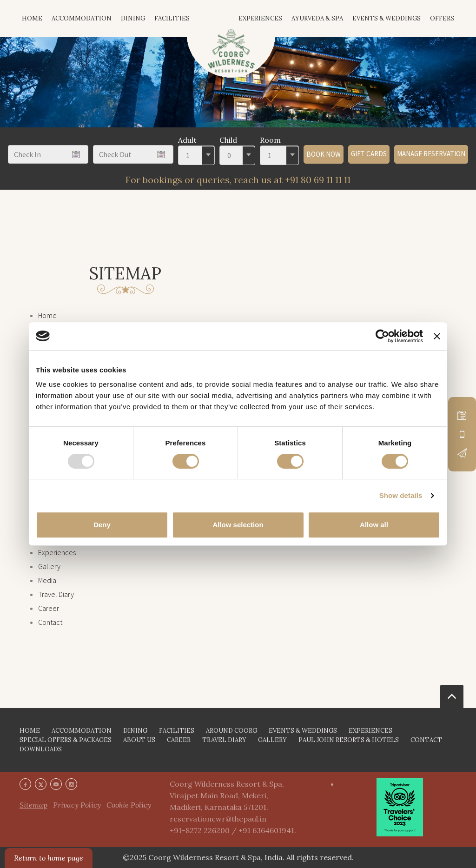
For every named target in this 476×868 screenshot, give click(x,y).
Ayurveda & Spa (317, 18)
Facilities (172, 18)
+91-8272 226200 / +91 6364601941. (233, 830)
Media (47, 580)
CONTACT (426, 740)
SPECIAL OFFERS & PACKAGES (66, 740)
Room (270, 140)
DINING (135, 731)
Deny (102, 525)
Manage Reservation (431, 154)
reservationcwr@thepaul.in (218, 819)
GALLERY (272, 740)
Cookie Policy (129, 805)
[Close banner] (437, 336)
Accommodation (82, 18)
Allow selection (238, 525)
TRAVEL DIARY (224, 740)
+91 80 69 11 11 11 (318, 180)
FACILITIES (177, 731)
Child (228, 140)
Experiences (260, 18)
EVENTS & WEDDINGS (303, 731)
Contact (50, 622)
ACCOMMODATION (82, 731)
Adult (187, 140)
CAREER (179, 740)
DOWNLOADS (41, 749)
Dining (133, 18)
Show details (401, 495)
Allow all (374, 525)
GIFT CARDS (369, 154)
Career (49, 608)
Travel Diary (56, 594)
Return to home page (49, 858)
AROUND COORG (231, 731)
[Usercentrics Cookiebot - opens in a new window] (382, 336)
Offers (442, 18)
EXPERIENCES (370, 731)
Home (47, 315)
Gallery (49, 566)
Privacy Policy (77, 805)
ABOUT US (139, 740)
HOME (32, 18)
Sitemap (33, 805)
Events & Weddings (387, 18)
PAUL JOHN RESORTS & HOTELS (349, 740)
